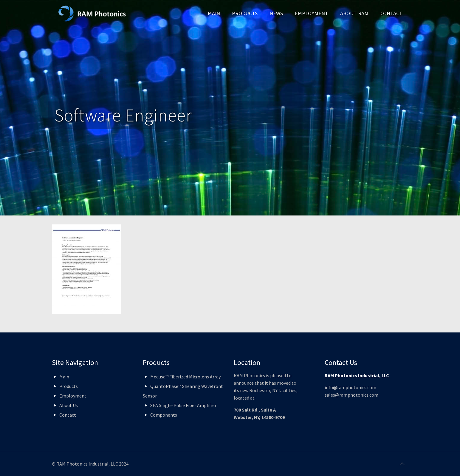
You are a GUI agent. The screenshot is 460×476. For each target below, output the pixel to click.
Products (69, 386)
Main (64, 377)
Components (164, 415)
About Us (69, 405)
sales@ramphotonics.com (351, 395)
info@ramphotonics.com (350, 387)
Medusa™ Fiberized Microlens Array (185, 377)
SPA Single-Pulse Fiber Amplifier (183, 405)
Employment (73, 396)
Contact (68, 415)
